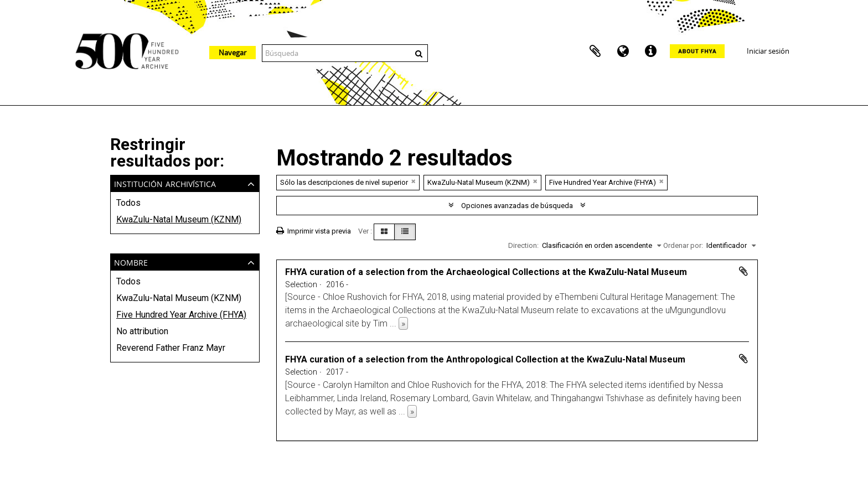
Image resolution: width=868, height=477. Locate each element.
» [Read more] (403, 323)
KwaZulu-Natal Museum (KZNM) (179, 219)
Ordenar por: (683, 245)
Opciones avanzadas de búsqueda (517, 206)
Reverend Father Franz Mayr (171, 348)
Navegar (232, 53)
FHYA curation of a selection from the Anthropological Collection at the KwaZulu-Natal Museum (485, 359)
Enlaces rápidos (650, 51)
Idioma (623, 51)
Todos (128, 203)
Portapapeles (595, 51)
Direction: (523, 245)
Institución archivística (165, 183)
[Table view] (405, 232)
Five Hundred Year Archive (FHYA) (181, 315)
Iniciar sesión (768, 51)
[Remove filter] (414, 181)
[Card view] (384, 232)
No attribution (142, 331)
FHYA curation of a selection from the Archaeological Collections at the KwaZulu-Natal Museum (486, 272)
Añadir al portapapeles (743, 271)
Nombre (131, 261)
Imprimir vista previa (314, 231)
